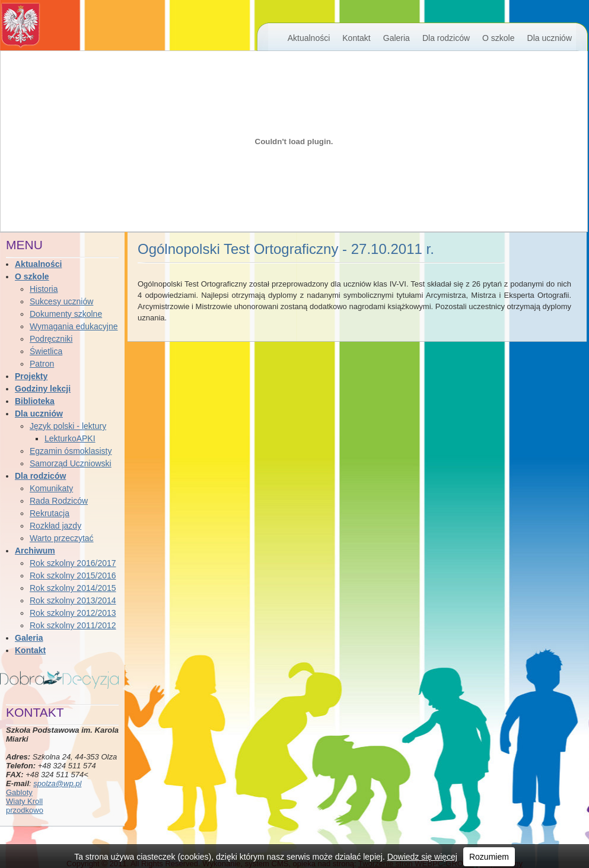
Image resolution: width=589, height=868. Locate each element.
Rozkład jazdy (55, 526)
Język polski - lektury (68, 426)
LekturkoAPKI (70, 438)
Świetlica (46, 351)
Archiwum (35, 551)
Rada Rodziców (59, 501)
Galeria (397, 38)
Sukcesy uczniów (61, 301)
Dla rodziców (446, 38)
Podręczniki (51, 339)
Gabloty (19, 792)
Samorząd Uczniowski (71, 463)
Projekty (31, 376)
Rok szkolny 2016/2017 (73, 563)
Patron (42, 364)
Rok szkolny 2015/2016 (73, 576)
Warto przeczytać (62, 538)
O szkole (498, 38)
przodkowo (25, 810)
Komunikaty (51, 488)
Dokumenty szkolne (66, 314)
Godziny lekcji (43, 389)
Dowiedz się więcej (422, 857)
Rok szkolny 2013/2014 (73, 600)
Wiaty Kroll (24, 801)
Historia (44, 289)
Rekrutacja (50, 513)
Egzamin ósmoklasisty (71, 451)
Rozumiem (489, 857)
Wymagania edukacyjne (74, 326)
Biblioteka (35, 401)
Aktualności (309, 38)
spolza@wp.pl (57, 783)
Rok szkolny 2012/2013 (73, 613)
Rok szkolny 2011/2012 (73, 625)
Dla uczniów (550, 38)
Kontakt (356, 38)
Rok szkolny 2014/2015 (73, 588)
